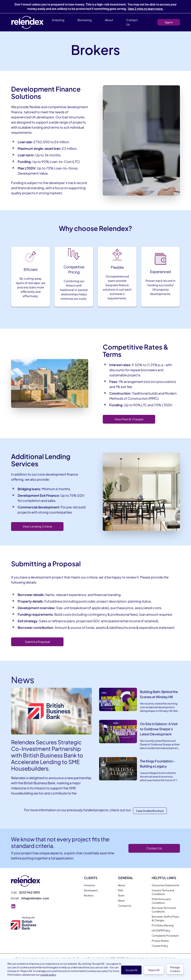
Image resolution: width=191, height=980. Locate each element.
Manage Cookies (175, 969)
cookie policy (48, 975)
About (122, 885)
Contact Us (132, 22)
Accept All (131, 970)
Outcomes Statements (165, 885)
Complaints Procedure (165, 935)
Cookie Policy (160, 946)
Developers (91, 890)
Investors (89, 885)
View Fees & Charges (129, 419)
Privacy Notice (160, 941)
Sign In (169, 22)
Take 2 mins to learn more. (146, 9)
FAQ (120, 890)
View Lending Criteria (37, 526)
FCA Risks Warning (163, 925)
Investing (58, 20)
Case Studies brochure (150, 811)
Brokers (89, 895)
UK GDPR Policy (161, 930)
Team (121, 895)
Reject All (154, 970)
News (121, 900)
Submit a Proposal (37, 642)
